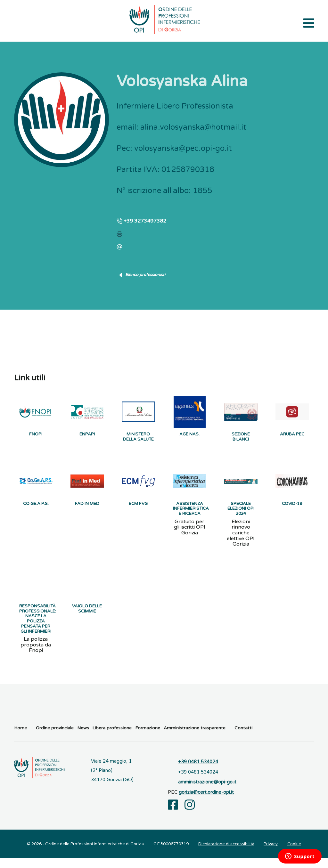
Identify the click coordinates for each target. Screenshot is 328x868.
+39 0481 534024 (198, 772)
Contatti (243, 739)
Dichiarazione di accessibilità (226, 854)
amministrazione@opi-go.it (207, 793)
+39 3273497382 (145, 221)
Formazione (148, 739)
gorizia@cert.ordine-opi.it (206, 803)
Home (20, 739)
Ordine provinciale (55, 739)
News (83, 739)
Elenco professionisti (141, 275)
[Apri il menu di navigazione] (309, 22)
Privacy (271, 854)
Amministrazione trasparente (195, 739)
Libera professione (112, 739)
